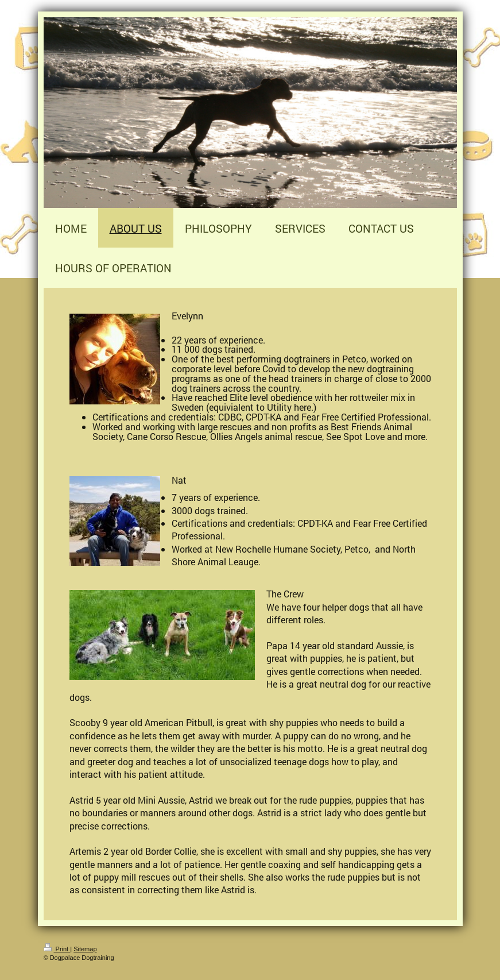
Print (57, 949)
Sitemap (85, 949)
